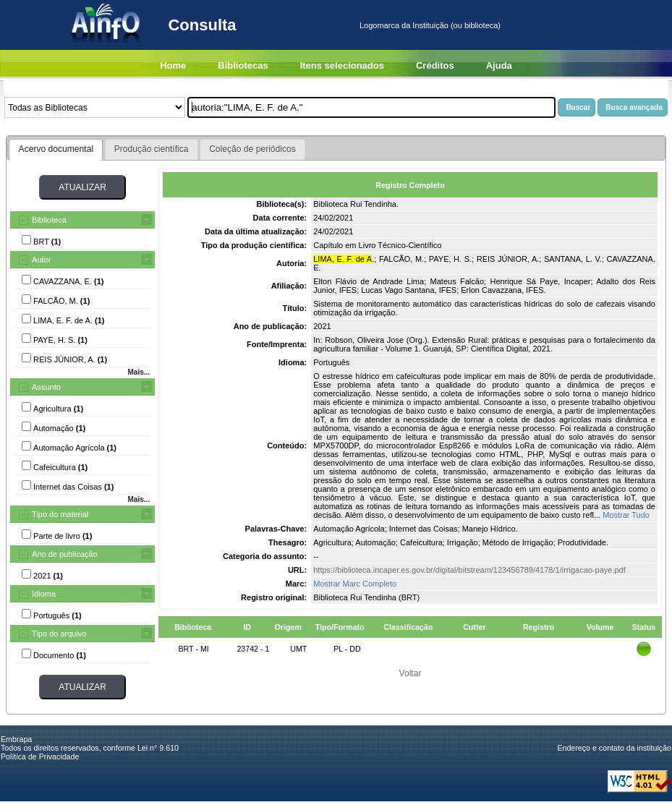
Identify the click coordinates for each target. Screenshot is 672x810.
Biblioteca (49, 220)
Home (173, 65)
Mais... (139, 372)
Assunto (46, 387)
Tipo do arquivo (59, 634)
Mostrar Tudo (626, 515)
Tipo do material (60, 514)
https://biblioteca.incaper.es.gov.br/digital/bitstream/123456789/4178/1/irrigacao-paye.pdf (469, 570)
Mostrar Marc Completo (355, 584)
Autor (41, 260)
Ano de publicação (65, 554)
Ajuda (499, 65)
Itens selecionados (342, 65)
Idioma (44, 594)
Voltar (411, 673)
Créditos (435, 65)
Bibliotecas (243, 65)
